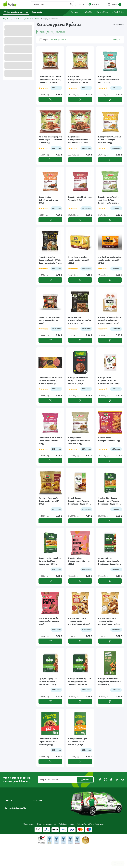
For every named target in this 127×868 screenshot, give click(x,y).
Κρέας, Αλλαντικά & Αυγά (29, 19)
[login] (95, 4)
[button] (82, 4)
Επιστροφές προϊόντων (15, 818)
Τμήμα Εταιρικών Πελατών (44, 815)
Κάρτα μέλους (102, 12)
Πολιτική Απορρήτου (46, 846)
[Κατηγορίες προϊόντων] (16, 12)
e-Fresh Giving (118, 12)
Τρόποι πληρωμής (13, 815)
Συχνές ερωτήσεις (13, 822)
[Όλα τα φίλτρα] (59, 40)
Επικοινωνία (38, 818)
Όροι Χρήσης (29, 846)
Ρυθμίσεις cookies (66, 846)
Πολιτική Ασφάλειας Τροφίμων (90, 846)
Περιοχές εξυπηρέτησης (15, 808)
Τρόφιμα (14, 19)
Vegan (45, 40)
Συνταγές (75, 12)
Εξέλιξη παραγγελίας (14, 798)
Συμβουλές (87, 12)
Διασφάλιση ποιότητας (43, 811)
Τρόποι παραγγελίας (14, 811)
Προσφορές (37, 12)
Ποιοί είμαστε (39, 801)
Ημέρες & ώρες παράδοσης (16, 805)
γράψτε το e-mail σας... (50, 780)
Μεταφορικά (10, 801)
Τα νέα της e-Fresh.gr (42, 808)
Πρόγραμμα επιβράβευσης (44, 805)
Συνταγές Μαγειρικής (14, 834)
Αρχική (5, 19)
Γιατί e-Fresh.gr (39, 798)
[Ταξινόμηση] (117, 40)
